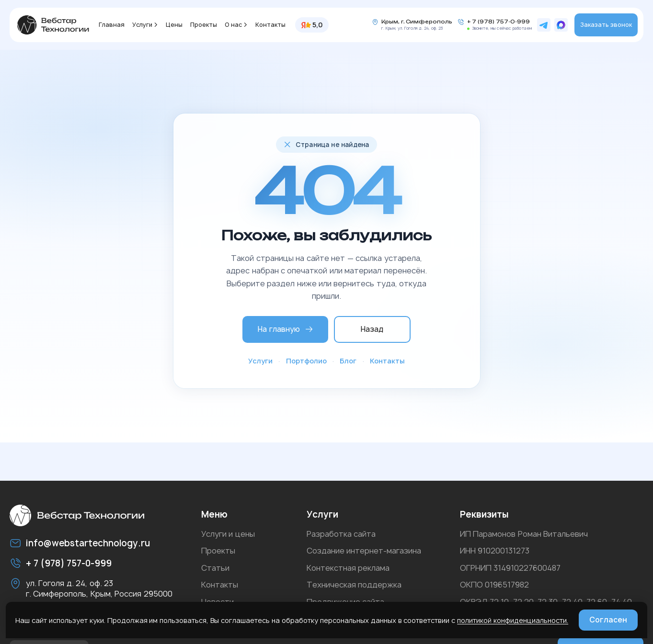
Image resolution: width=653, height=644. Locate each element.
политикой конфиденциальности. (513, 620)
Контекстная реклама (348, 568)
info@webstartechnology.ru (88, 543)
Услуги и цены (228, 534)
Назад (372, 329)
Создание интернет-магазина (364, 551)
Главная (112, 25)
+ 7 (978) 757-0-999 (498, 22)
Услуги (142, 25)
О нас (233, 25)
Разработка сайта (341, 534)
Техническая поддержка (354, 585)
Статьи (215, 568)
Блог (348, 361)
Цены (174, 25)
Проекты (204, 25)
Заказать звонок (606, 25)
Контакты (270, 25)
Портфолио (306, 361)
